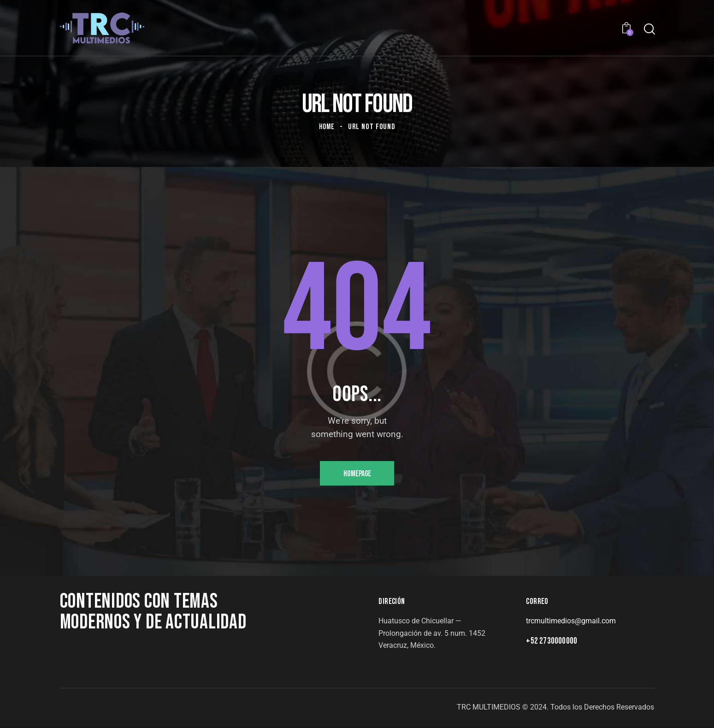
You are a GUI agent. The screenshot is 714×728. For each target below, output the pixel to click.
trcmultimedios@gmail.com (571, 622)
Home (327, 127)
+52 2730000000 (552, 642)
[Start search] (649, 29)
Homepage (357, 474)
